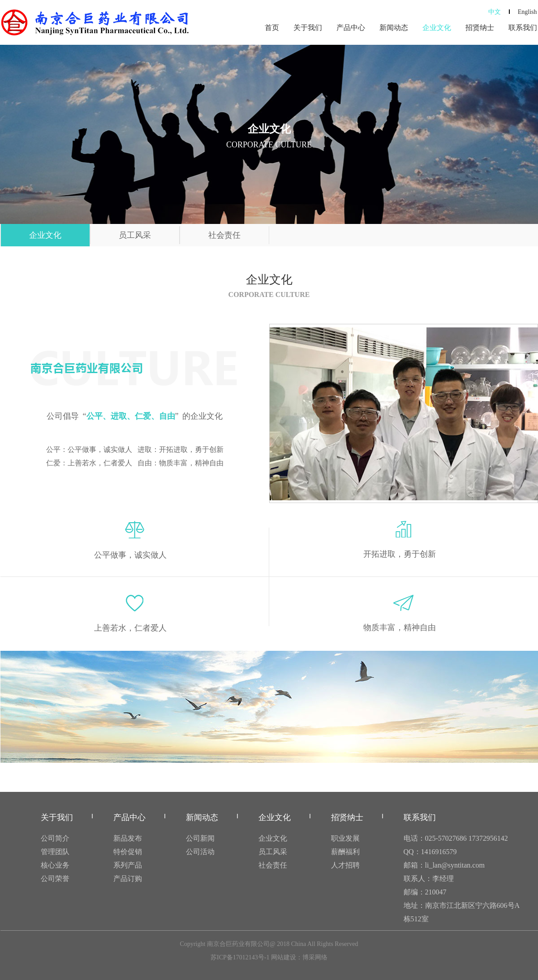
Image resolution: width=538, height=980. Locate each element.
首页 (272, 28)
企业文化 (437, 28)
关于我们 (308, 28)
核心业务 (55, 865)
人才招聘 (345, 865)
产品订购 (128, 879)
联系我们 (523, 28)
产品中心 (351, 28)
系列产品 (128, 865)
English (527, 12)
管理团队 (55, 852)
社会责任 (224, 235)
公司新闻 (200, 838)
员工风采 (135, 235)
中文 (495, 12)
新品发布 (128, 838)
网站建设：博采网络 (299, 957)
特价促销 (128, 852)
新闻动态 (394, 28)
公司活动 (200, 852)
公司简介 (55, 838)
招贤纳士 (480, 28)
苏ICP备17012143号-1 (240, 957)
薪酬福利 (345, 852)
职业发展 (345, 838)
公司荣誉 (55, 879)
